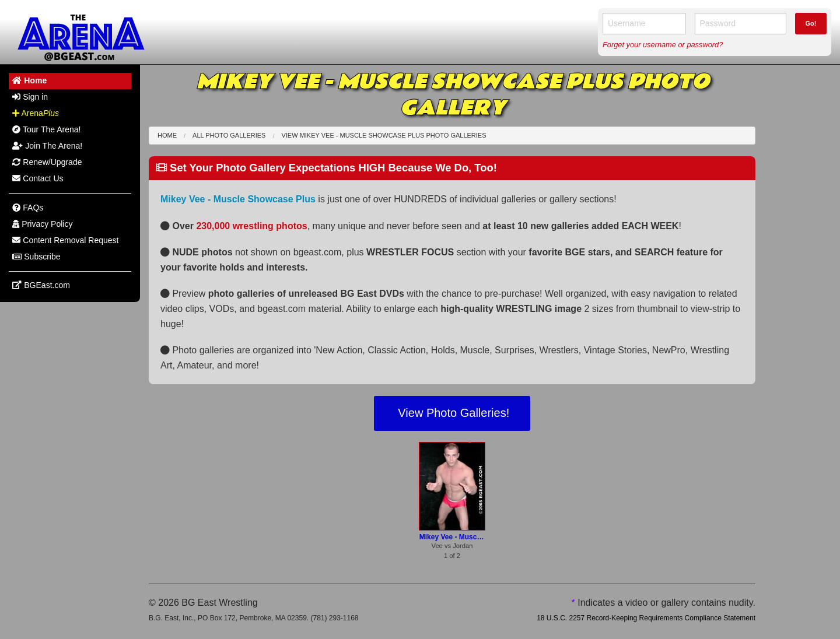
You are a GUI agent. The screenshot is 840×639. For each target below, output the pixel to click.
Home (167, 135)
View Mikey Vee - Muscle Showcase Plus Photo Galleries (384, 135)
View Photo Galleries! (452, 413)
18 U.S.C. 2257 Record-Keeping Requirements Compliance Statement (646, 618)
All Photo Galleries (229, 135)
